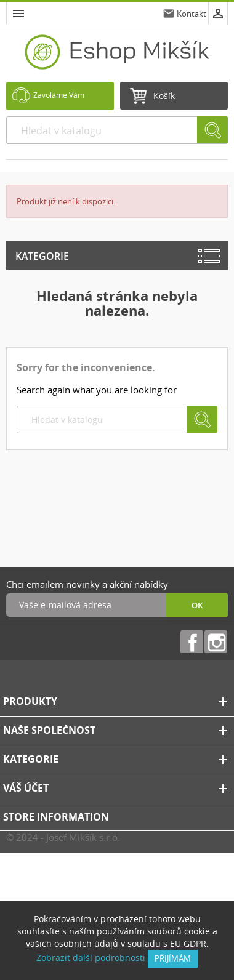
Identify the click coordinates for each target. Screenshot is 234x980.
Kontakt (192, 14)
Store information (56, 817)
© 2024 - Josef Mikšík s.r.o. (63, 837)
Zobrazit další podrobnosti (91, 958)
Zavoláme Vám (59, 95)
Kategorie (42, 256)
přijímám (173, 958)
